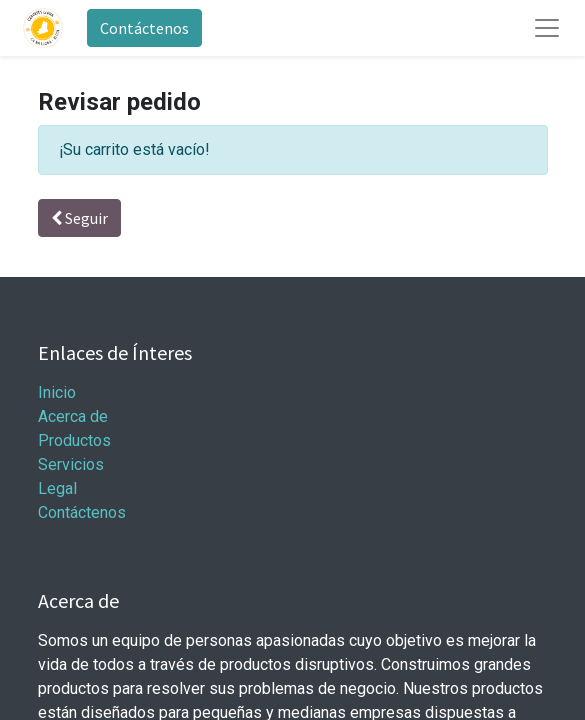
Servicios (71, 464)
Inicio (57, 392)
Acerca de (73, 416)
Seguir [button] (79, 218)
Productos (74, 440)
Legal (57, 488)
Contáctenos (144, 28)
